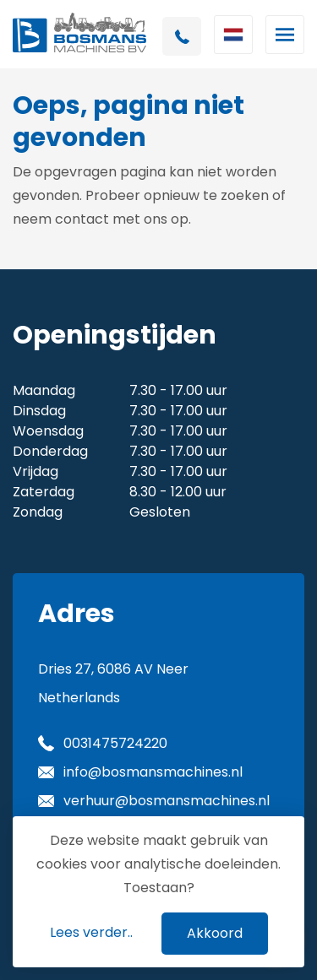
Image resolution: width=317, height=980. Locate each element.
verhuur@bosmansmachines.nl (167, 801)
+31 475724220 (182, 36)
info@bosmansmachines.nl (153, 772)
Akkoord (215, 933)
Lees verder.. (91, 932)
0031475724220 (115, 743)
